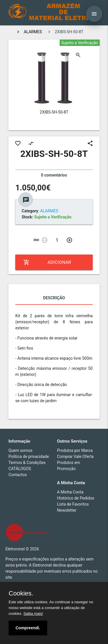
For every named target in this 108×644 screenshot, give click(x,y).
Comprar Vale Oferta (75, 456)
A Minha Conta (70, 492)
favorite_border (18, 143)
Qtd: (36, 240)
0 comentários (54, 175)
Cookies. (21, 593)
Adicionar (47, 262)
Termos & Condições (27, 463)
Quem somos (20, 450)
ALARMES (33, 32)
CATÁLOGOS (20, 469)
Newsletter (67, 510)
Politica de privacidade (29, 456)
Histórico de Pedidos (76, 498)
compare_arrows (31, 143)
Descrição (54, 298)
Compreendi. (28, 628)
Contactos (18, 475)
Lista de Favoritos (73, 504)
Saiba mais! (33, 614)
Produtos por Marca (75, 450)
